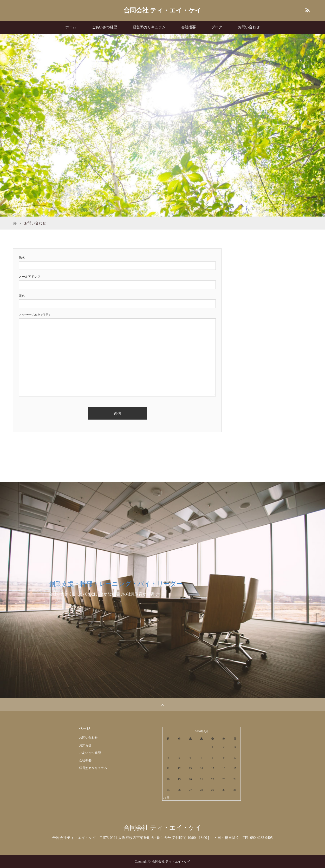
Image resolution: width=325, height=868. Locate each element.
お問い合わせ (249, 27)
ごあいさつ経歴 (105, 27)
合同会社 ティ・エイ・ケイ (162, 10)
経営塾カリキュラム (149, 27)
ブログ (217, 27)
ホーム (71, 27)
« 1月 (166, 798)
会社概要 (188, 27)
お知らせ (85, 745)
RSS (307, 9)
